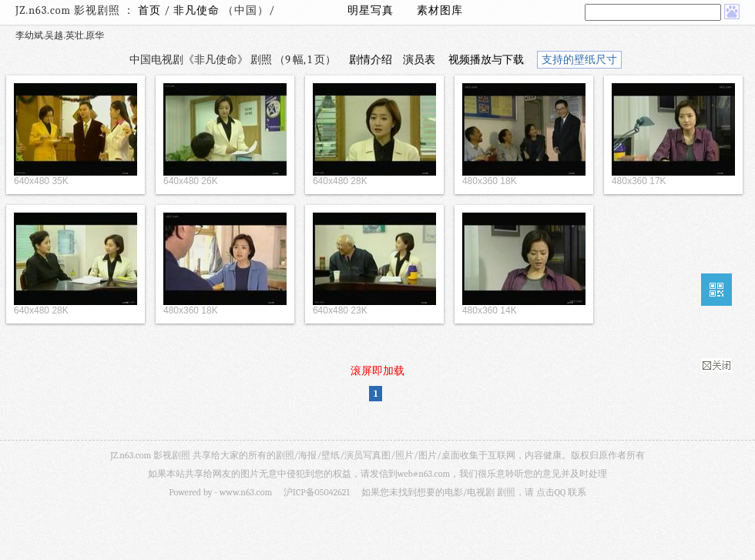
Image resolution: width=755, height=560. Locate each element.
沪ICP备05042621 (317, 492)
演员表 (419, 60)
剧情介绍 (371, 60)
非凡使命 (198, 10)
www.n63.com (246, 492)
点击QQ (551, 492)
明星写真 (371, 10)
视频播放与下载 (486, 60)
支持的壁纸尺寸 (579, 60)
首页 (149, 10)
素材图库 (440, 10)
